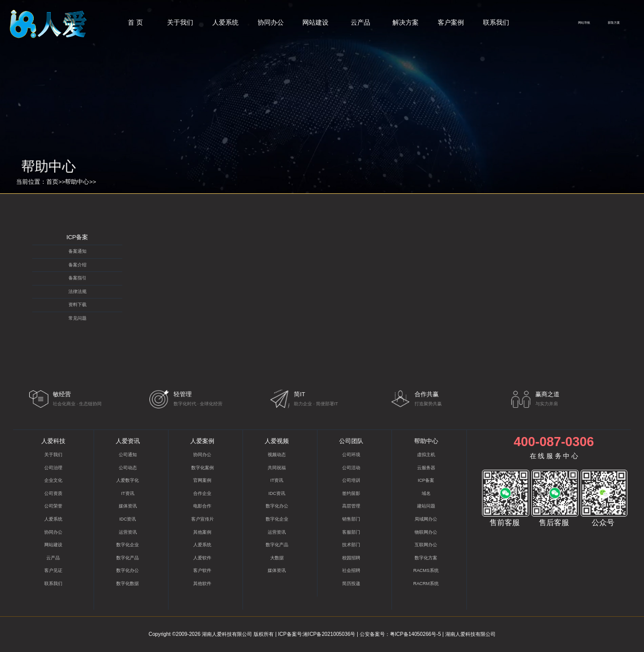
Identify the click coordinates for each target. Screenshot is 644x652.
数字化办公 (128, 570)
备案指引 (77, 278)
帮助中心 (77, 182)
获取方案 (614, 22)
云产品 (360, 22)
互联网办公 (426, 545)
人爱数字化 (128, 480)
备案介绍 (77, 265)
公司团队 (351, 441)
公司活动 (351, 468)
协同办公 (271, 22)
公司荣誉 (53, 506)
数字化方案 (426, 558)
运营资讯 (128, 532)
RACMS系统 (426, 570)
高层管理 (351, 506)
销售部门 (351, 519)
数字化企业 (128, 545)
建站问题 (426, 506)
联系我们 (496, 22)
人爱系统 (225, 22)
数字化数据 (128, 584)
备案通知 (77, 251)
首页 (52, 182)
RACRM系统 (426, 584)
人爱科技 (53, 441)
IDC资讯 (128, 519)
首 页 (135, 22)
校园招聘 (351, 558)
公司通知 (128, 455)
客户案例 (451, 22)
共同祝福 (277, 468)
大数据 (277, 558)
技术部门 (351, 545)
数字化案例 (203, 468)
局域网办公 (426, 519)
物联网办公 (426, 532)
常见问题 (77, 318)
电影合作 (202, 506)
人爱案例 (202, 441)
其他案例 (202, 532)
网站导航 (584, 22)
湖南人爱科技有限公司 (227, 634)
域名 (426, 493)
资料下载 (77, 305)
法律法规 (77, 292)
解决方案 (406, 22)
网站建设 (315, 22)
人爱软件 (202, 558)
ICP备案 (77, 237)
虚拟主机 (426, 455)
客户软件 (202, 570)
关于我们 (180, 22)
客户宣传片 (203, 519)
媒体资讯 (128, 506)
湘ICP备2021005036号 (329, 634)
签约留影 (351, 493)
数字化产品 (128, 558)
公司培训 (351, 480)
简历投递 (351, 584)
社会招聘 (351, 570)
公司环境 (351, 455)
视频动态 (277, 455)
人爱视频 (277, 441)
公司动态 (128, 468)
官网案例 (202, 480)
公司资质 (53, 493)
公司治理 (53, 468)
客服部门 (351, 532)
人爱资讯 (128, 441)
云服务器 (426, 468)
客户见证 (53, 570)
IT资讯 (128, 493)
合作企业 (202, 493)
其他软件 (202, 584)
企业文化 (53, 480)
